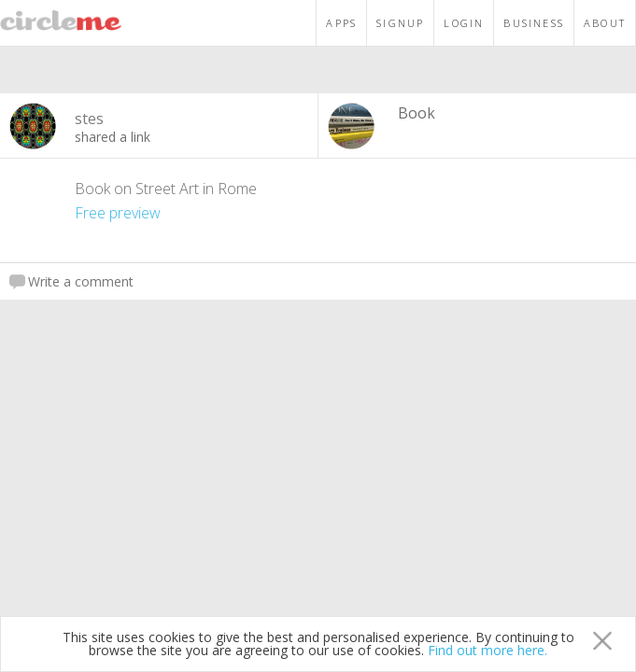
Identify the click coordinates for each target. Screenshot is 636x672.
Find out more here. (488, 650)
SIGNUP (400, 23)
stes (89, 119)
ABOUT (605, 23)
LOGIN (464, 23)
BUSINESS (534, 23)
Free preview (118, 213)
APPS (341, 23)
